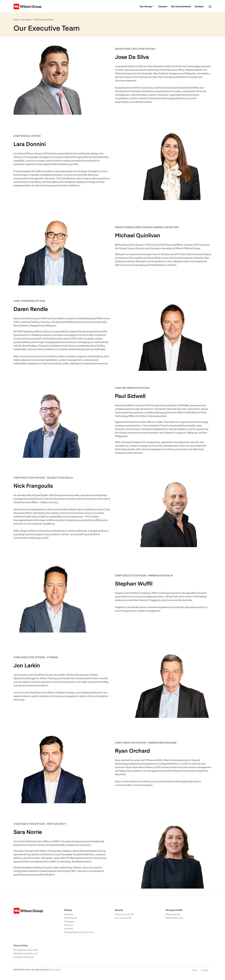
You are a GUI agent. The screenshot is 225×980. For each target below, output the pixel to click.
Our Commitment (181, 6)
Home (16, 20)
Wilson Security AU (124, 914)
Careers (163, 6)
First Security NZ (123, 918)
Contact (199, 6)
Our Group (147, 6)
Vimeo (195, 970)
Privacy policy (55, 970)
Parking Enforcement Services (79, 932)
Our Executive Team (44, 20)
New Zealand (71, 918)
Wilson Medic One (174, 918)
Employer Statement (24, 957)
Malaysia (69, 925)
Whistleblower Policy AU (26, 953)
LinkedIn (205, 970)
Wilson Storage (173, 914)
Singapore (69, 921)
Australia (69, 914)
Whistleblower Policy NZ (26, 950)
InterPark (69, 929)
